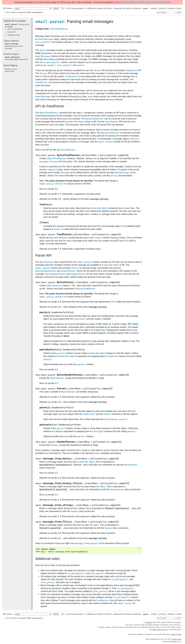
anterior (154, 8)
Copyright (148, 622)
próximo (162, 8)
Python (9, 8)
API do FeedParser (15, 29)
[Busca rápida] (166, 12)
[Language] (33, 8)
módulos (171, 8)
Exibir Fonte (10, 71)
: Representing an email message (14, 46)
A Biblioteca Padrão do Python (99, 8)
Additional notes (14, 35)
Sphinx (175, 642)
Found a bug (176, 639)
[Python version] (58, 8)
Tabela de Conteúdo (15, 21)
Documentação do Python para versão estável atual (146, 2)
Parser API (12, 32)
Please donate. (176, 634)
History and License (159, 630)
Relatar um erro (11, 69)
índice (179, 8)
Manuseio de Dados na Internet (127, 8)
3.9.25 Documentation (75, 8)
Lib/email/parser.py (59, 29)
